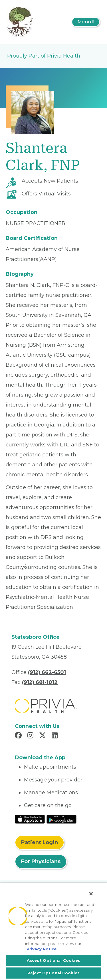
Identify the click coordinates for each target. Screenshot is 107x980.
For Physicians (41, 861)
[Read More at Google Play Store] (61, 819)
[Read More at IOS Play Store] (30, 819)
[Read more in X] (43, 736)
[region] (53, 931)
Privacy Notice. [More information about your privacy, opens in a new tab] (42, 949)
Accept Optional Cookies (54, 960)
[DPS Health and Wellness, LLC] (20, 22)
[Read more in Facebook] (19, 736)
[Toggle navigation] (86, 22)
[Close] (91, 894)
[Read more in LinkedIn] (55, 736)
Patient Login (40, 842)
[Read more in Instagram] (31, 736)
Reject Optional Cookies (53, 973)
